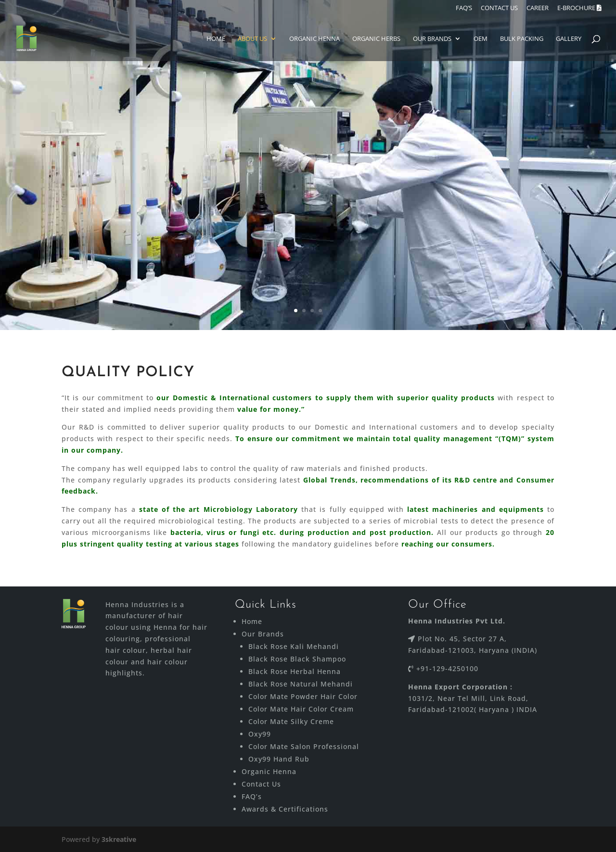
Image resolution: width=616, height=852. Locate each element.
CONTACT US (499, 8)
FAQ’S (464, 8)
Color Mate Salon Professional (304, 746)
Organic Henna (314, 39)
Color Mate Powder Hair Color (303, 696)
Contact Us (261, 784)
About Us (252, 39)
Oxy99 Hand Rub (279, 759)
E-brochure (579, 8)
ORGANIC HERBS (376, 39)
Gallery (569, 39)
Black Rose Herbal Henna (295, 671)
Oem (481, 39)
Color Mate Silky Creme (291, 721)
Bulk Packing (522, 39)
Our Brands (432, 39)
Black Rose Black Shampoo (297, 659)
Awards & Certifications (285, 809)
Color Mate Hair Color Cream (301, 709)
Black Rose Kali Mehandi (294, 646)
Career (538, 8)
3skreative (119, 839)
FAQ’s (252, 796)
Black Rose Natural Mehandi (301, 684)
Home (216, 39)
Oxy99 (260, 734)
